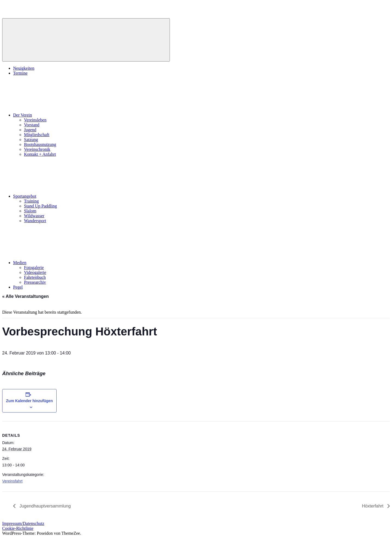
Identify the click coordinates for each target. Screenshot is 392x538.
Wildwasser (34, 216)
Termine (20, 73)
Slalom (30, 211)
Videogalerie (35, 272)
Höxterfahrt (373, 506)
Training (31, 201)
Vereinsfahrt (12, 481)
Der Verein (63, 115)
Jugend (30, 130)
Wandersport (35, 221)
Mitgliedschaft (37, 135)
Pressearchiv (35, 282)
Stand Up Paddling (40, 206)
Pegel (18, 287)
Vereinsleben (35, 120)
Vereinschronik (37, 149)
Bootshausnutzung (40, 144)
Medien (61, 263)
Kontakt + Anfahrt (40, 154)
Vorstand (32, 125)
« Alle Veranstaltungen (25, 296)
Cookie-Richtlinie (18, 528)
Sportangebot (65, 196)
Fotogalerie (34, 268)
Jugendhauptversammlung (45, 506)
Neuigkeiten (24, 68)
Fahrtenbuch (35, 277)
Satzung (31, 140)
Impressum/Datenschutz (23, 523)
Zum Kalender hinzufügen (29, 401)
